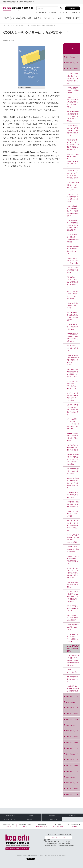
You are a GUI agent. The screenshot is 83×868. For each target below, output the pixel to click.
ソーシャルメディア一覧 (52, 819)
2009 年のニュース (72, 777)
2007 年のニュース (72, 789)
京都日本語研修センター (25, 826)
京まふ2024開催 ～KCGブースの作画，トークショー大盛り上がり (73, 295)
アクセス (64, 12)
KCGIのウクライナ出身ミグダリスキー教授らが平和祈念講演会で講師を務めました (73, 573)
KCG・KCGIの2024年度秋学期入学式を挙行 (73, 270)
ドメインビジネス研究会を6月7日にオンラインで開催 (72, 448)
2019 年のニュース (72, 719)
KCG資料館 (58, 826)
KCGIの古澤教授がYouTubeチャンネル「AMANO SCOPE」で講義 (73, 539)
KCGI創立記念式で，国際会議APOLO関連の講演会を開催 (73, 238)
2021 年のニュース (72, 708)
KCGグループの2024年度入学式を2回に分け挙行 (73, 549)
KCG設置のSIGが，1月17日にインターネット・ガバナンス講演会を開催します (73, 78)
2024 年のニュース (72, 69)
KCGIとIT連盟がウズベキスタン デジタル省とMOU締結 (73, 261)
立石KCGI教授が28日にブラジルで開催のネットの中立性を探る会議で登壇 (73, 483)
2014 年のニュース (72, 748)
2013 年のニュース (72, 754)
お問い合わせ (76, 12)
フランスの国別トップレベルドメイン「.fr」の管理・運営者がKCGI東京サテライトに (73, 424)
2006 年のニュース (72, 794)
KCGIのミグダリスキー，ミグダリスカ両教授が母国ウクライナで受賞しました (73, 102)
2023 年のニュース (72, 696)
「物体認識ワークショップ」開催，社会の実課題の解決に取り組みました (72, 282)
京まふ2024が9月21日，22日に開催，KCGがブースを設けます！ (73, 316)
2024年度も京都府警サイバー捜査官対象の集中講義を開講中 (73, 437)
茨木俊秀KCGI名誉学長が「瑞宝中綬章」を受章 (73, 471)
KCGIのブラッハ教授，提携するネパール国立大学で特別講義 (73, 198)
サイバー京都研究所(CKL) (75, 826)
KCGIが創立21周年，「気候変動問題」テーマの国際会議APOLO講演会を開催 (73, 211)
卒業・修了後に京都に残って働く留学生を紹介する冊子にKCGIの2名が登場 (72, 526)
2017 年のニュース (72, 731)
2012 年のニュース (72, 760)
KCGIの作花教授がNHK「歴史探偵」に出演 (73, 627)
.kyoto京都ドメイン (31, 819)
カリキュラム (15, 18)
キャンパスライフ (58, 18)
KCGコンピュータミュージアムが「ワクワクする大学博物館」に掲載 (72, 174)
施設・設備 (38, 18)
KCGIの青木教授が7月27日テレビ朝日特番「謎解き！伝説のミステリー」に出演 (73, 360)
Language (73, 8)
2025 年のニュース (72, 63)
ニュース (72, 49)
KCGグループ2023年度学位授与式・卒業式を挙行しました (73, 560)
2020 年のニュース (72, 714)
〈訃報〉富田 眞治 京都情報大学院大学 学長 (73, 306)
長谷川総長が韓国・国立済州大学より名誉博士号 (72, 618)
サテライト (47, 18)
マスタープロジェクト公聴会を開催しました (72, 348)
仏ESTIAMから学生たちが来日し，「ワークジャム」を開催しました (73, 385)
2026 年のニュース (72, 57)
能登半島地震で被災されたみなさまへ (72, 679)
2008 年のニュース (72, 783)
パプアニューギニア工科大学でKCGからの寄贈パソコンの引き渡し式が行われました (72, 596)
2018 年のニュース (72, 725)
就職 (30, 18)
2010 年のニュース (72, 771)
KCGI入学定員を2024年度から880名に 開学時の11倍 (73, 689)
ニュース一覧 (13, 25)
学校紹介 (6, 18)
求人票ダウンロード (10, 815)
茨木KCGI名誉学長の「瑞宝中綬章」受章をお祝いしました (73, 250)
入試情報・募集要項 (72, 18)
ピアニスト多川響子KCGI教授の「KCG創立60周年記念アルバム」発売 (73, 410)
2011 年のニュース (72, 766)
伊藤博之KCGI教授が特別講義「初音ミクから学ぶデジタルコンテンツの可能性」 (73, 116)
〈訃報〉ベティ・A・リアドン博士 (72, 671)
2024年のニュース (24, 25)
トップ (6, 25)
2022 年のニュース (72, 702)
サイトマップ (52, 815)
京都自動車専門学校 (41, 826)
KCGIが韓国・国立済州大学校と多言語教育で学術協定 (73, 504)
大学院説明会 (42, 12)
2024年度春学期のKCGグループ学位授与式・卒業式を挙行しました (73, 337)
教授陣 (24, 18)
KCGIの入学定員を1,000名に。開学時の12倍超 (73, 90)
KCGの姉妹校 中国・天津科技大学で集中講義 (72, 327)
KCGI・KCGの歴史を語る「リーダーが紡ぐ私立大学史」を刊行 (73, 186)
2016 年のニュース (72, 737)
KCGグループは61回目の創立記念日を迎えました (73, 495)
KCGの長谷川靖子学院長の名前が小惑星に (72, 585)
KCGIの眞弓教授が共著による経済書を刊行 (73, 648)
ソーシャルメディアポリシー (10, 819)
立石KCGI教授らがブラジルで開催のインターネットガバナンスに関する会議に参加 (73, 459)
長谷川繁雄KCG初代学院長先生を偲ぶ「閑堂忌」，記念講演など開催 (72, 373)
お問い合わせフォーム (59, 837)
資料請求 (54, 12)
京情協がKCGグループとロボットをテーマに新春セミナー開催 (72, 638)
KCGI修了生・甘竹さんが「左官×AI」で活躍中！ (73, 514)
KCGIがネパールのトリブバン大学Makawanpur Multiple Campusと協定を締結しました (73, 160)
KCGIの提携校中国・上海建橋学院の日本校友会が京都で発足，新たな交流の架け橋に (72, 225)
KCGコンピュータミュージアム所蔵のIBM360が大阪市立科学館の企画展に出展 (73, 130)
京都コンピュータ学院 (8, 826)
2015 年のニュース (72, 743)
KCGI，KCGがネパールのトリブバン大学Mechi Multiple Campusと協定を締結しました (73, 660)
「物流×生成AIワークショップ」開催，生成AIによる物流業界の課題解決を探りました (73, 145)
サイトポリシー (73, 815)
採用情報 (31, 815)
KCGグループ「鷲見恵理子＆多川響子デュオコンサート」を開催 (72, 397)
